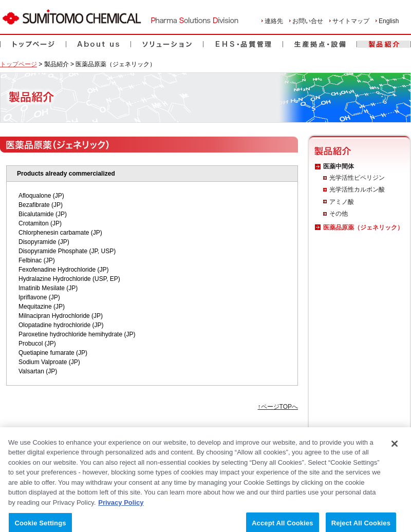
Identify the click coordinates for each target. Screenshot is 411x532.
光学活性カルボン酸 (357, 189)
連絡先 (274, 21)
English (389, 21)
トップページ (18, 64)
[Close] (395, 448)
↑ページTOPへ (278, 407)
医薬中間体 (339, 166)
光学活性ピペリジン (357, 178)
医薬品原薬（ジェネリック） (363, 227)
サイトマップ (351, 21)
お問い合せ (308, 21)
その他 (339, 214)
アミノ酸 (342, 202)
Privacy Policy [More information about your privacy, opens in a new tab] (121, 507)
